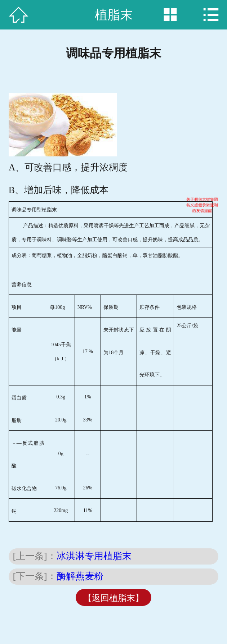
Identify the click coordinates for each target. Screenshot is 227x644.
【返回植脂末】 (113, 598)
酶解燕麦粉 (80, 576)
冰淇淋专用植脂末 (94, 556)
